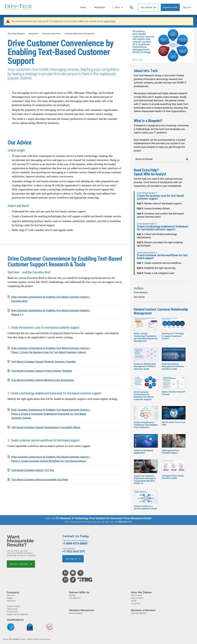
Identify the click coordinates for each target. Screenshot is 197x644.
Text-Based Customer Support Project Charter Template (42, 370)
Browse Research (77, 613)
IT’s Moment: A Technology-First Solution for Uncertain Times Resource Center (104, 518)
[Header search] (132, 7)
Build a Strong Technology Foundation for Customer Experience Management (146, 333)
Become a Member (21, 564)
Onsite (134, 601)
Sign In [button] (187, 7)
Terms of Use (13, 609)
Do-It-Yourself (137, 595)
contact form (109, 21)
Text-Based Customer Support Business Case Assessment (44, 380)
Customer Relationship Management (79, 34)
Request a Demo (170, 7)
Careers (10, 598)
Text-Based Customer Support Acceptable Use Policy (41, 479)
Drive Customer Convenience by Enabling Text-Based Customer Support (146, 391)
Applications (33, 34)
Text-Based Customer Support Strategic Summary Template (44, 361)
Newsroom (12, 601)
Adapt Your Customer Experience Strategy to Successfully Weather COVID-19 (146, 475)
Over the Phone (138, 598)
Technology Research (16, 34)
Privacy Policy (13, 612)
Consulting (136, 603)
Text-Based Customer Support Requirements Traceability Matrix (47, 427)
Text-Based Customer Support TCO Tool (33, 469)
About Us (11, 595)
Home (83, 7)
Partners (73, 595)
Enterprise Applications (51, 34)
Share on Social (162, 159)
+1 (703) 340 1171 (123, 522)
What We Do (100, 7)
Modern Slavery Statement (18, 614)
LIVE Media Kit (75, 598)
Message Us (73, 559)
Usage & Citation (14, 606)
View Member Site (148, 7)
